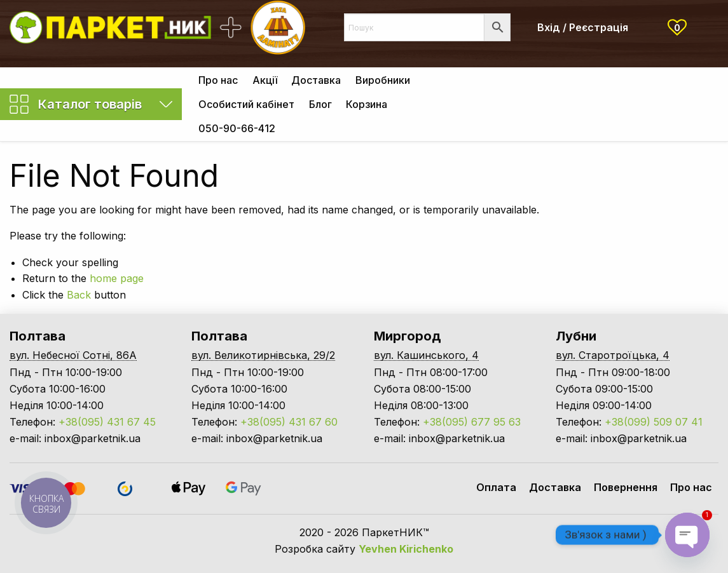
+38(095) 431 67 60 (289, 422)
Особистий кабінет (246, 104)
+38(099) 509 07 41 (654, 422)
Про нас (218, 80)
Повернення (626, 487)
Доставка (316, 80)
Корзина (367, 104)
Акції (265, 80)
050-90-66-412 (237, 128)
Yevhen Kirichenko (406, 549)
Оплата (496, 487)
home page (117, 278)
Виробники (383, 80)
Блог (320, 104)
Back (79, 295)
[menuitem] (218, 79)
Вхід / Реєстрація (583, 27)
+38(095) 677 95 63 (472, 422)
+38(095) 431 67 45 (107, 422)
